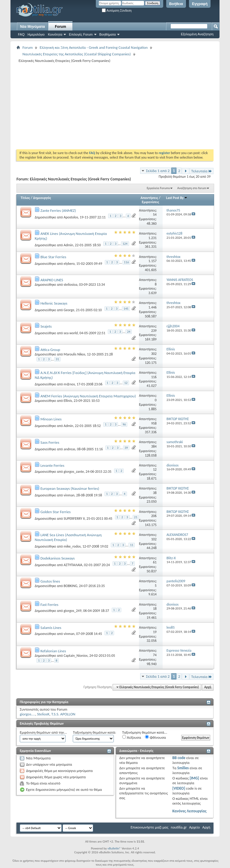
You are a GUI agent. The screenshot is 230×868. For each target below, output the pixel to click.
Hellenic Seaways (54, 303)
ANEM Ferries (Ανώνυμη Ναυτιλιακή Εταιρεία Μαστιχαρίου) (88, 396)
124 (125, 244)
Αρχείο (195, 827)
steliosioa (70, 285)
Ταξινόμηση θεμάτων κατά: (94, 732)
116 (127, 262)
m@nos (69, 384)
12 (126, 383)
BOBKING (70, 586)
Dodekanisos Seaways (57, 558)
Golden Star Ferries (56, 512)
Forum (60, 27)
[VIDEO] (179, 788)
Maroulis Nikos (74, 354)
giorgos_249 (72, 611)
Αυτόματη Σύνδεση (117, 11)
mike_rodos (72, 546)
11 (132, 545)
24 (129, 332)
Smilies (183, 768)
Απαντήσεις (149, 198)
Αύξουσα (132, 737)
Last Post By (177, 198)
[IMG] (194, 778)
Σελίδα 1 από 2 (158, 171)
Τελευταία (202, 171)
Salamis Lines (51, 628)
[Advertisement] (123, 106)
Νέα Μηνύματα (32, 27)
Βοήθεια (176, 4)
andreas (69, 449)
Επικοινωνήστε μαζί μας (149, 827)
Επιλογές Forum (81, 34)
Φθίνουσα (155, 737)
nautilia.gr (179, 827)
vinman (69, 495)
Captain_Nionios (75, 656)
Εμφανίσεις (151, 202)
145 (126, 309)
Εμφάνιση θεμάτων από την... (43, 732)
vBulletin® (114, 848)
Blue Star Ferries (53, 257)
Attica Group (50, 350)
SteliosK (43, 714)
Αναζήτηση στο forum (192, 188)
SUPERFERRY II (74, 519)
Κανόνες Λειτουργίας (189, 811)
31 (57, 359)
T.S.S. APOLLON (63, 714)
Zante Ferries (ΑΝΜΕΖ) (58, 210)
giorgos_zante (74, 472)
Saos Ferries (50, 442)
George (69, 310)
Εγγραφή (200, 4)
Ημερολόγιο (36, 34)
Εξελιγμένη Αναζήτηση (197, 34)
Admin (68, 245)
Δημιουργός (42, 198)
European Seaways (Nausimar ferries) (70, 488)
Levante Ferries (52, 465)
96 (124, 424)
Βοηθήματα (108, 34)
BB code (179, 758)
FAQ (21, 34)
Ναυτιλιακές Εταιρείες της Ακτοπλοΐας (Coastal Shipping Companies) (77, 54)
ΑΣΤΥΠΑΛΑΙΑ (73, 565)
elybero (69, 264)
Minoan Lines (51, 419)
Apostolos (71, 217)
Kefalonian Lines (53, 651)
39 (126, 448)
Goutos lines (50, 581)
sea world (71, 333)
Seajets (46, 326)
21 (136, 517)
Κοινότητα (55, 34)
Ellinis (68, 401)
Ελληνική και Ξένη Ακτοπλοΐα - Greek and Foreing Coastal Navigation (94, 47)
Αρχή (208, 687)
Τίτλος (25, 198)
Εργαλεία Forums (158, 188)
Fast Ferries (49, 605)
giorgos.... (27, 714)
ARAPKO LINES (52, 280)
